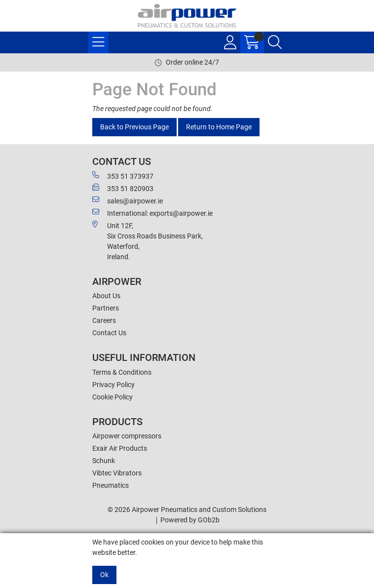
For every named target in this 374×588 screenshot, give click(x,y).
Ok (104, 575)
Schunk (104, 461)
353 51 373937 (123, 176)
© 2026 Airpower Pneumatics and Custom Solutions (187, 510)
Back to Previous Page (134, 127)
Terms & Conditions (122, 372)
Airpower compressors (127, 436)
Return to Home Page (219, 127)
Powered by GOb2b (190, 520)
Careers (104, 320)
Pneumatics (111, 485)
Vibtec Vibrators (117, 473)
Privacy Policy (113, 385)
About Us (106, 296)
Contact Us (109, 333)
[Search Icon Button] (275, 42)
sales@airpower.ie (128, 200)
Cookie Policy (112, 397)
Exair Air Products (120, 448)
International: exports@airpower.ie (152, 213)
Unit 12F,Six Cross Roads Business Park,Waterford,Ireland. (148, 241)
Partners (106, 308)
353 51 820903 (123, 188)
